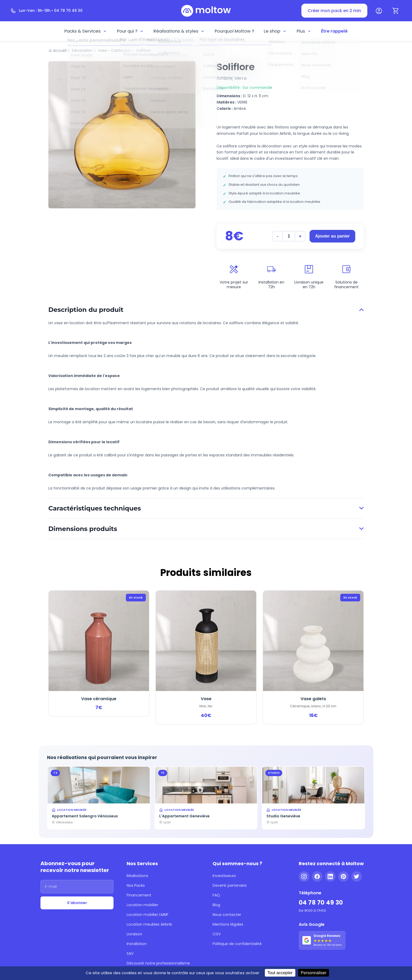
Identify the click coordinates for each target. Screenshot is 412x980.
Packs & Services (86, 31)
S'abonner (77, 903)
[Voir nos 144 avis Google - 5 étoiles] (322, 940)
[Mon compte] (379, 11)
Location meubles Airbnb (149, 924)
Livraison (134, 934)
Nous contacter (227, 915)
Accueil (60, 50)
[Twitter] (357, 876)
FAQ (216, 895)
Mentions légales (228, 924)
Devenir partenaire (230, 885)
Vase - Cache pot (114, 50)
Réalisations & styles (179, 31)
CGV (217, 934)
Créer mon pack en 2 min (334, 11)
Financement (139, 895)
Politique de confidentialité (237, 944)
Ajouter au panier (332, 236)
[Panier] (396, 11)
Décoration (82, 50)
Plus (304, 31)
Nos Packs (136, 885)
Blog (216, 905)
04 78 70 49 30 (321, 903)
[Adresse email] (77, 887)
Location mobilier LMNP (148, 915)
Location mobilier (142, 905)
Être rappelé (334, 31)
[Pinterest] (343, 876)
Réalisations (137, 876)
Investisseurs (224, 876)
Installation (137, 944)
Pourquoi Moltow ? (234, 31)
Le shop (275, 31)
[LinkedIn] (330, 876)
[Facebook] (317, 876)
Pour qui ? (130, 31)
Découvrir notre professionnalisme (158, 963)
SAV (130, 953)
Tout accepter (280, 973)
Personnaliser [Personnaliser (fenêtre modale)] (314, 973)
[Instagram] (304, 876)
